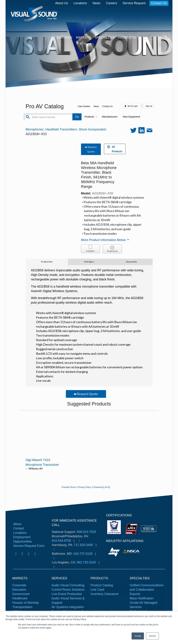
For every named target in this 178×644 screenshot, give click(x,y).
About (17, 524)
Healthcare (20, 598)
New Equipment (132, 117)
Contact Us (159, 3)
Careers (111, 3)
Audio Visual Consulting (68, 585)
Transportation (22, 607)
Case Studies (84, 106)
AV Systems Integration (68, 607)
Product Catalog (102, 585)
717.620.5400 (83, 545)
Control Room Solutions (68, 590)
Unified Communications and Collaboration (147, 587)
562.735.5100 (86, 562)
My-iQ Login (133, 106)
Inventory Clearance (105, 594)
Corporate (19, 585)
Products (90, 117)
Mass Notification (142, 598)
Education (19, 590)
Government (21, 594)
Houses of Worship (26, 603)
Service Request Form (29, 546)
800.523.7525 (86, 532)
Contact (19, 528)
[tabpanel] (115, 551)
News (96, 3)
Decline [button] (152, 636)
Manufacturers (110, 117)
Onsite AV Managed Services (143, 605)
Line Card (97, 590)
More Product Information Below (105, 240)
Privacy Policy (85, 487)
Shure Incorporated (92, 129)
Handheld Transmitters (61, 129)
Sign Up (149, 106)
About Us (62, 3)
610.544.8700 (61, 541)
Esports (135, 594)
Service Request (134, 3)
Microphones (35, 129)
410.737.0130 (83, 554)
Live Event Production (67, 594)
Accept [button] (138, 636)
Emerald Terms (69, 487)
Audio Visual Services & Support (68, 600)
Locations (80, 3)
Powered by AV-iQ (102, 487)
